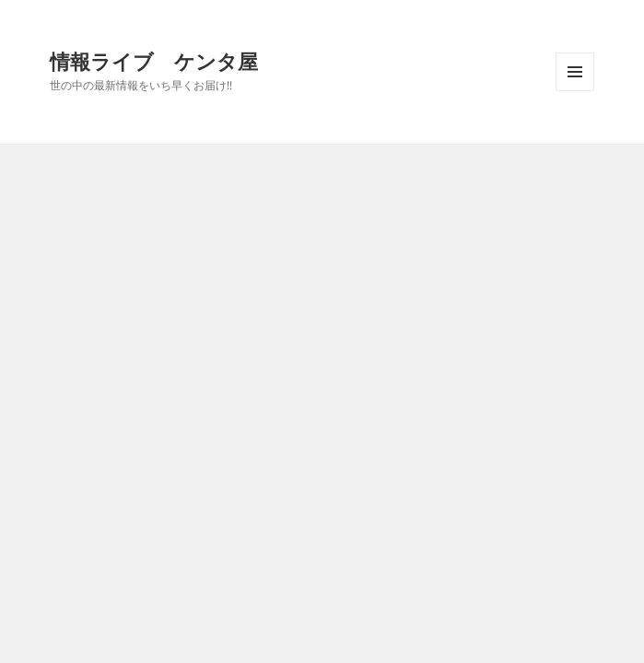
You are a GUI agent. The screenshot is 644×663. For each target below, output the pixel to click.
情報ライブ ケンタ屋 (154, 61)
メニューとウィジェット (575, 91)
